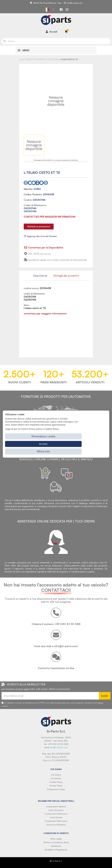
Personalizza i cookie (43, 436)
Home (22, 59)
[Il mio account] (51, 32)
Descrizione (40, 276)
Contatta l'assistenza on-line (56, 668)
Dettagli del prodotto (66, 276)
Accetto (43, 444)
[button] (39, 227)
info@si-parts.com (59, 747)
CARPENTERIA (53, 59)
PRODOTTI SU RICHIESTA (35, 59)
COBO (37, 189)
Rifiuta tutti (43, 451)
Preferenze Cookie (56, 789)
